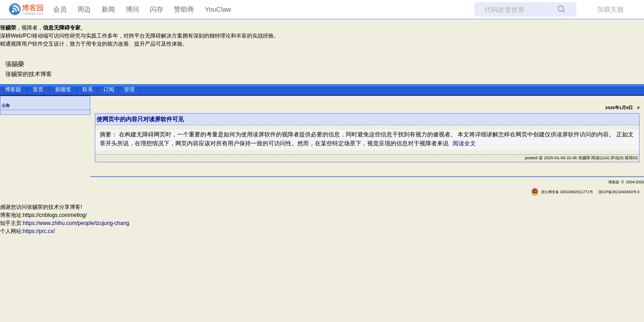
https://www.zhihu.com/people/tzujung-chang (76, 223)
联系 (88, 89)
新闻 (108, 9)
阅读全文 (464, 143)
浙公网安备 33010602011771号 (562, 192)
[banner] (22, 9)
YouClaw (218, 9)
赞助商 (184, 9)
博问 (132, 9)
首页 (38, 89)
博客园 (13, 89)
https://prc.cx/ (39, 231)
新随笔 (63, 89)
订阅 (109, 89)
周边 (84, 9)
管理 (129, 89)
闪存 (157, 9)
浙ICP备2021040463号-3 (619, 192)
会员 (60, 9)
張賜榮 (15, 64)
